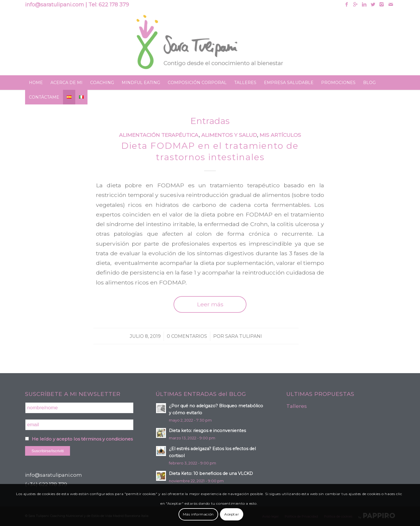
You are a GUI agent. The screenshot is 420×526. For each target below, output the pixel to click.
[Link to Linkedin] (364, 4)
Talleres (297, 406)
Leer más (210, 304)
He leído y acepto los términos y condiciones (82, 439)
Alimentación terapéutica (159, 135)
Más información (198, 514)
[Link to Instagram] (382, 4)
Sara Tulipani (244, 336)
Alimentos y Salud (229, 135)
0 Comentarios (187, 336)
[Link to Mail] (391, 4)
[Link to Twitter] (373, 4)
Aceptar (232, 514)
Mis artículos (280, 135)
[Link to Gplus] (355, 4)
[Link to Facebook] (347, 4)
